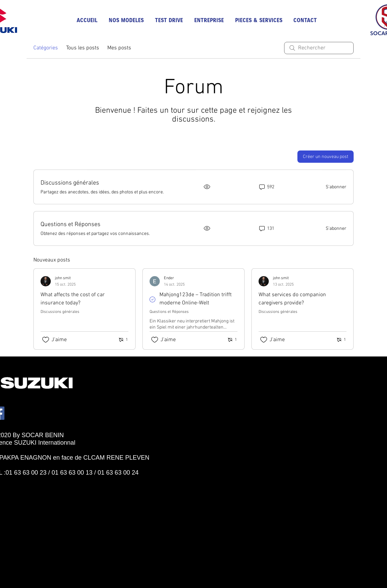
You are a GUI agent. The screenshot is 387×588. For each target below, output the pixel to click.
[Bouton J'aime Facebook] (22, 480)
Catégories (46, 48)
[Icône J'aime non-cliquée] (46, 340)
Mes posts (119, 48)
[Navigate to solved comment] (154, 300)
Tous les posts (83, 48)
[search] (319, 48)
